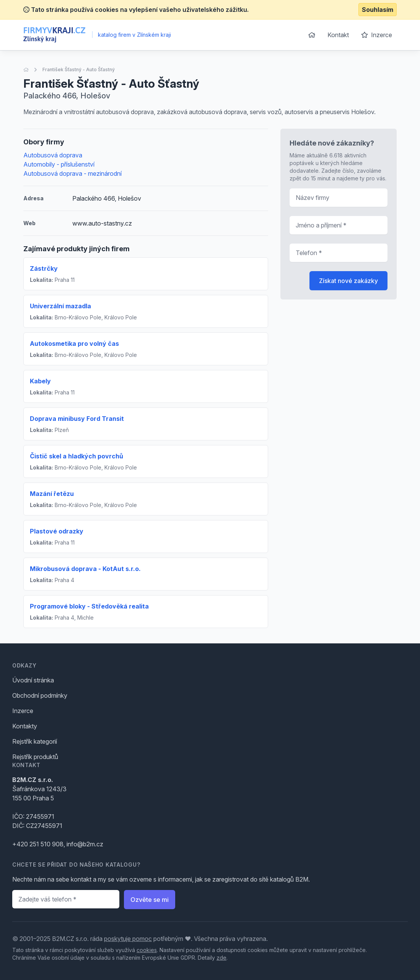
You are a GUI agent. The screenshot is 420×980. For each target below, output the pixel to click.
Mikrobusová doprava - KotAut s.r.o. (85, 569)
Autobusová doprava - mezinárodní (72, 173)
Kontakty (25, 726)
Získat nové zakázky (348, 281)
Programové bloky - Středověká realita (89, 606)
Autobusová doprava (53, 155)
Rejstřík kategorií (35, 741)
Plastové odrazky (57, 531)
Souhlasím (378, 10)
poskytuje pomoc (128, 939)
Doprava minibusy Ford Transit (77, 419)
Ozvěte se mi (150, 900)
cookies (147, 950)
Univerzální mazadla (60, 306)
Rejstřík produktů (35, 757)
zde (221, 958)
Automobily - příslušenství (59, 164)
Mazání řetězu (52, 494)
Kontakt (338, 35)
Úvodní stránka (33, 680)
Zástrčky (44, 268)
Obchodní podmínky (40, 695)
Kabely (40, 381)
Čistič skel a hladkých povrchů (77, 456)
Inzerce (377, 35)
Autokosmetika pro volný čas (74, 344)
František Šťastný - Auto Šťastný (79, 70)
